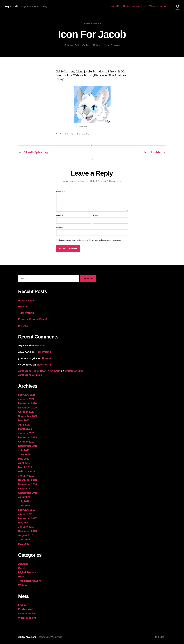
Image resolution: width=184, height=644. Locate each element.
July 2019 (24, 450)
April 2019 (24, 463)
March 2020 (25, 429)
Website (60, 228)
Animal (63, 134)
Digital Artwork (92, 23)
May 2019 (24, 459)
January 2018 (26, 514)
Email (96, 216)
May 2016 (24, 544)
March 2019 (25, 467)
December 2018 (28, 480)
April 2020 (24, 425)
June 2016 (24, 540)
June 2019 (24, 454)
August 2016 (26, 535)
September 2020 (28, 416)
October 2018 (26, 488)
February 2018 (27, 510)
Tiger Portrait (26, 313)
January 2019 (26, 476)
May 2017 (24, 522)
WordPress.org (27, 618)
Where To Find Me (158, 6)
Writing (23, 585)
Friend (73, 134)
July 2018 (24, 501)
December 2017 (28, 518)
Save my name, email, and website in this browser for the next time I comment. (90, 240)
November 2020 (28, 408)
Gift (79, 134)
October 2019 (26, 442)
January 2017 (26, 527)
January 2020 (26, 433)
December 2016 (28, 531)
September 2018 (28, 493)
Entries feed (25, 609)
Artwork (23, 564)
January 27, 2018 (93, 45)
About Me (116, 6)
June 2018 (24, 505)
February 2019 (27, 471)
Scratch (89, 134)
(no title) (23, 326)
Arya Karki (12, 6)
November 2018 (28, 484)
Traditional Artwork (30, 581)
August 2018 (26, 497)
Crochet (23, 568)
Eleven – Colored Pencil (32, 319)
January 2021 (26, 399)
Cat (68, 134)
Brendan (23, 306)
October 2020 (26, 412)
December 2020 (28, 403)
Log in (22, 605)
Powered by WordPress (51, 637)
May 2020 (24, 420)
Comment (60, 191)
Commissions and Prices (135, 6)
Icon (83, 134)
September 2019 (28, 446)
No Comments (114, 45)
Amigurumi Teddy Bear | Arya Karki (39, 371)
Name (60, 216)
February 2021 (27, 395)
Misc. (21, 577)
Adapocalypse (27, 300)
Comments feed (28, 613)
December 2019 (28, 437)
